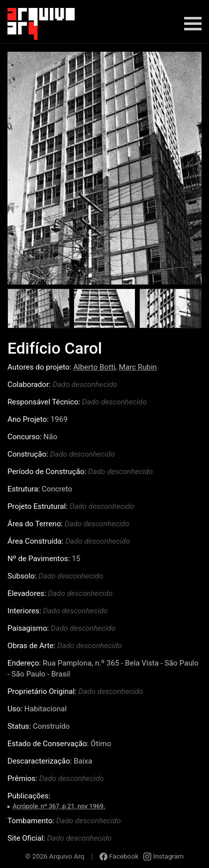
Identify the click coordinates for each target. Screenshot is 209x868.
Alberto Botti (94, 367)
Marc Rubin (138, 367)
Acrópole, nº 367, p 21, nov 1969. (59, 806)
